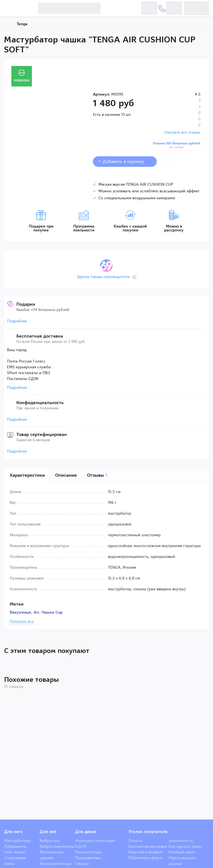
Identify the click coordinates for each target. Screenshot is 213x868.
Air (36, 612)
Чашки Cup (52, 612)
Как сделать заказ (185, 846)
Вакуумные (20, 612)
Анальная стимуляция (95, 841)
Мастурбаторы (17, 841)
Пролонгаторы (88, 852)
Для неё (48, 832)
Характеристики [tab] (27, 475)
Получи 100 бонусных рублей (177, 145)
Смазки (82, 864)
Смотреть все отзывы (182, 132)
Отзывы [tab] (97, 475)
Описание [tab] (66, 475)
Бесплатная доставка (148, 846)
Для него (13, 832)
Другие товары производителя (103, 277)
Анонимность (181, 841)
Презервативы (88, 858)
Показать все (22, 622)
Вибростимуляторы (57, 846)
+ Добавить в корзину (125, 161)
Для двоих (86, 832)
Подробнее (17, 321)
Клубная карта (182, 852)
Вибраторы (50, 841)
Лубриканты (15, 846)
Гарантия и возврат (146, 852)
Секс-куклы (15, 852)
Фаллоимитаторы (56, 864)
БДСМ (81, 846)
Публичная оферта (145, 858)
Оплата (135, 841)
